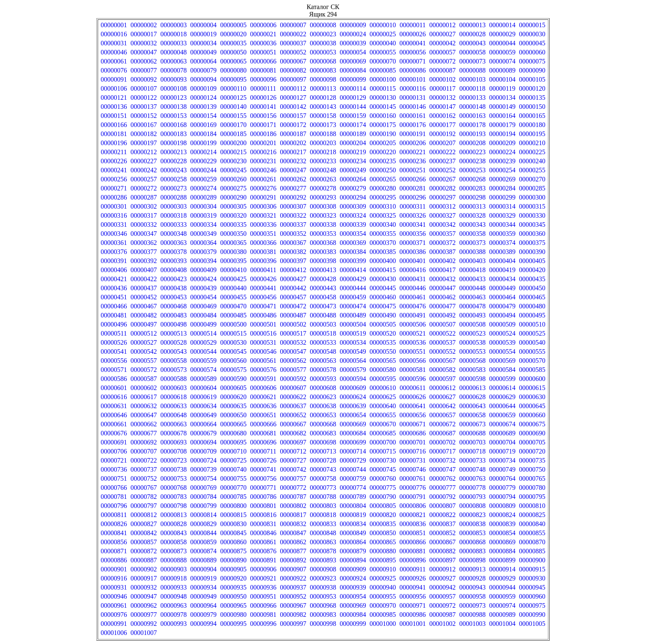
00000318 (173, 215)
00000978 (173, 615)
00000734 (502, 460)
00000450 (532, 288)
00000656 (413, 415)
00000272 (144, 188)
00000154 (204, 116)
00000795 (532, 497)
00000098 (323, 79)
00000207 (442, 143)
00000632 (144, 406)
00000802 (293, 506)
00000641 (413, 406)
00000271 (114, 188)
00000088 (473, 70)
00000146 (413, 107)
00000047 (144, 52)
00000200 (233, 143)
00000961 (114, 605)
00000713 (323, 451)
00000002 (144, 25)
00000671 (413, 424)
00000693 (173, 442)
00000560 (233, 361)
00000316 (114, 215)
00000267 (442, 179)
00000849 (353, 533)
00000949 (204, 596)
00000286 (114, 197)
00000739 (204, 469)
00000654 (353, 415)
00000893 (323, 560)
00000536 (413, 342)
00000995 (233, 624)
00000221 (413, 152)
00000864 (353, 542)
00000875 (233, 551)
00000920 (233, 578)
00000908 (323, 569)
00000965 (233, 605)
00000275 (233, 188)
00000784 (204, 497)
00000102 (442, 79)
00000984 (353, 615)
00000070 (383, 61)
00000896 (413, 560)
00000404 (502, 261)
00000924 (353, 578)
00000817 (293, 515)
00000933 (173, 587)
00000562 (293, 361)
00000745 (383, 469)
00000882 (442, 551)
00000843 (173, 533)
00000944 (502, 587)
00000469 (204, 306)
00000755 (233, 478)
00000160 (383, 116)
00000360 (532, 234)
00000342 (442, 224)
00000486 (263, 315)
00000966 (263, 605)
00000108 (173, 88)
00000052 (293, 52)
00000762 (442, 478)
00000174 (353, 125)
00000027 (442, 34)
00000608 (323, 388)
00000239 (502, 161)
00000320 (233, 215)
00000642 (442, 406)
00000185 (233, 134)
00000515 (233, 333)
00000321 (263, 215)
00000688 (473, 433)
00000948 (173, 596)
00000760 (383, 478)
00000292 (293, 197)
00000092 (144, 79)
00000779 (502, 488)
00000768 (173, 488)
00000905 (233, 569)
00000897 (442, 560)
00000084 (353, 70)
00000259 (204, 179)
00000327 (442, 215)
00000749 (502, 469)
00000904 (204, 569)
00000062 (144, 61)
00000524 (502, 333)
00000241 (114, 170)
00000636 (263, 406)
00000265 (383, 179)
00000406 (114, 270)
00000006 (263, 25)
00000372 (442, 243)
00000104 (502, 79)
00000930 (532, 578)
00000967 (293, 605)
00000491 (413, 315)
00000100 (383, 79)
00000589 (204, 379)
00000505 (383, 324)
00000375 (532, 243)
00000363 (173, 243)
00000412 (293, 270)
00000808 (473, 506)
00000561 (263, 361)
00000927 (442, 578)
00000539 (502, 342)
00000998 (323, 624)
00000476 (413, 306)
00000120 (532, 88)
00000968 (323, 605)
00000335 (233, 224)
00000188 (323, 134)
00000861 (263, 542)
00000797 (144, 506)
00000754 (204, 478)
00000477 (442, 306)
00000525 (532, 333)
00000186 (263, 134)
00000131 (413, 98)
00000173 (323, 125)
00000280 (383, 188)
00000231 (263, 161)
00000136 (114, 107)
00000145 (383, 107)
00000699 (353, 442)
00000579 (353, 370)
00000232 (293, 161)
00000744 (353, 469)
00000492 (442, 315)
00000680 (233, 433)
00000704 (502, 442)
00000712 (293, 451)
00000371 (413, 243)
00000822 (442, 515)
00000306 (263, 206)
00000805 (383, 506)
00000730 (383, 460)
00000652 (293, 415)
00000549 (353, 351)
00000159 (353, 116)
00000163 (473, 116)
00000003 (173, 25)
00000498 (173, 324)
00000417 (442, 270)
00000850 (383, 533)
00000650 (233, 415)
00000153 (173, 116)
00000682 (293, 433)
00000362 (144, 243)
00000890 (233, 560)
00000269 (502, 179)
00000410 (233, 270)
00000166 (114, 125)
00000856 (114, 542)
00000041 (413, 43)
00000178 (473, 125)
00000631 (114, 406)
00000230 (233, 161)
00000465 (532, 297)
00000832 (293, 524)
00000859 (204, 542)
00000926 (413, 578)
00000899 (502, 560)
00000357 (442, 234)
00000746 (413, 469)
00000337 (293, 224)
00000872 (144, 551)
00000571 (114, 370)
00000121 (114, 98)
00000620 (233, 397)
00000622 (293, 397)
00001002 (442, 624)
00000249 (353, 170)
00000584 (502, 370)
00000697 (293, 442)
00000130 (383, 98)
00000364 (204, 243)
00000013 (473, 25)
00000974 (502, 605)
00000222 (442, 152)
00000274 (204, 188)
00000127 (293, 98)
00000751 (114, 478)
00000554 (502, 351)
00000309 (353, 206)
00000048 (173, 52)
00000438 (173, 288)
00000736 (114, 469)
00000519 (353, 333)
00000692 (144, 442)
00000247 (293, 170)
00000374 (502, 243)
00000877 (293, 551)
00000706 (114, 451)
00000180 (532, 125)
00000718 (473, 451)
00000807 (442, 506)
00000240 (532, 161)
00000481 (114, 315)
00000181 (114, 134)
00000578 (323, 370)
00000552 (442, 351)
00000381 (263, 252)
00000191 (413, 134)
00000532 (293, 342)
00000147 (442, 107)
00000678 (173, 433)
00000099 (353, 79)
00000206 (413, 143)
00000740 (233, 469)
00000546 (263, 351)
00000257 (144, 179)
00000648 (173, 415)
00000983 (323, 615)
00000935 (233, 587)
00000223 (473, 152)
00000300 (532, 197)
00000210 (532, 143)
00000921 (263, 578)
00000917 (144, 578)
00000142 (293, 107)
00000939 (353, 587)
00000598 (473, 379)
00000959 (502, 596)
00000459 (353, 297)
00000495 (532, 315)
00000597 (442, 379)
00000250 (383, 170)
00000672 (442, 424)
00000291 (263, 197)
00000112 (293, 88)
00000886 (114, 560)
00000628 (473, 397)
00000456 (263, 297)
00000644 (502, 406)
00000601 (114, 388)
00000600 (532, 379)
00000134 (502, 98)
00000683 (323, 433)
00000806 (413, 506)
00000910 (383, 569)
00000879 (353, 551)
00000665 (233, 424)
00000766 (114, 488)
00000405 (532, 261)
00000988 (473, 615)
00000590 (233, 379)
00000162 (442, 116)
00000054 (353, 52)
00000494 (502, 315)
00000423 (173, 279)
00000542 (144, 351)
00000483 (173, 315)
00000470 (233, 306)
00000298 (473, 197)
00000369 (353, 243)
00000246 (263, 170)
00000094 (204, 79)
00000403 (473, 261)
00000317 (144, 215)
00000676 (114, 433)
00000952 (293, 596)
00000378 (173, 252)
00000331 (114, 224)
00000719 (502, 451)
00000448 (473, 288)
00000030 (532, 34)
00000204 (353, 143)
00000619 (204, 397)
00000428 (323, 279)
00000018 (173, 34)
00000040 (383, 43)
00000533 (323, 342)
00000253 (473, 170)
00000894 (353, 560)
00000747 (442, 469)
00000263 (323, 179)
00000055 (383, 52)
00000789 (353, 497)
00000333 (173, 224)
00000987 (442, 615)
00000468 (173, 306)
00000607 (293, 388)
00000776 (413, 488)
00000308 (323, 206)
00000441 (263, 288)
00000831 (263, 524)
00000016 (114, 34)
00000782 (144, 497)
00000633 (173, 406)
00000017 (144, 34)
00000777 (442, 488)
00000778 (473, 488)
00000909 (353, 569)
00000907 (293, 569)
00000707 (144, 451)
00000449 (502, 288)
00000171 (263, 125)
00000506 (413, 324)
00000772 (293, 488)
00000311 (413, 206)
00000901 (114, 569)
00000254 (502, 170)
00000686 (413, 433)
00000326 (413, 215)
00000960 (532, 596)
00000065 (233, 61)
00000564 (353, 361)
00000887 (144, 560)
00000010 (383, 25)
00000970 (383, 605)
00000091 (114, 79)
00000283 (473, 188)
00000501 (263, 324)
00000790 (383, 497)
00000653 (323, 415)
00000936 (263, 587)
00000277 (293, 188)
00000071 (413, 61)
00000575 (233, 370)
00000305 (233, 206)
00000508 (473, 324)
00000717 (442, 451)
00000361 (114, 243)
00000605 (233, 388)
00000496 (114, 324)
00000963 (173, 605)
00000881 (413, 551)
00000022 (293, 34)
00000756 (263, 478)
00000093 (173, 79)
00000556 (114, 361)
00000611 (413, 388)
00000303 (173, 206)
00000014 (502, 25)
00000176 (413, 125)
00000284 (502, 188)
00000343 (473, 224)
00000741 (263, 469)
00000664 (204, 424)
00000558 (173, 361)
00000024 (353, 34)
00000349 (204, 234)
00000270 (532, 179)
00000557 (144, 361)
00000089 (502, 70)
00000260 (233, 179)
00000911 (413, 569)
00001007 (144, 633)
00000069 (353, 61)
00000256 (114, 179)
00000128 (323, 98)
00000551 (413, 351)
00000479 (502, 306)
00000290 (233, 197)
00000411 (263, 270)
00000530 (233, 342)
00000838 (473, 524)
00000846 (263, 533)
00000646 (114, 415)
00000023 (323, 34)
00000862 (293, 542)
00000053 (323, 52)
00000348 (173, 234)
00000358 (473, 234)
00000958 (473, 596)
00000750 (532, 469)
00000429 (353, 279)
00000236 (413, 161)
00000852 (442, 533)
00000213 (173, 152)
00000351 (263, 234)
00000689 (502, 433)
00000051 (263, 52)
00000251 (413, 170)
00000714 (353, 451)
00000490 (383, 315)
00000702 (442, 442)
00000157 (293, 116)
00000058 (473, 52)
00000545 (233, 351)
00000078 (173, 70)
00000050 (233, 52)
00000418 (473, 270)
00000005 (233, 25)
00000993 (173, 624)
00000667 (293, 424)
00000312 (442, 206)
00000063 (173, 61)
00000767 (144, 488)
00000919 (204, 578)
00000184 (204, 134)
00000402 (442, 261)
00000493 (473, 315)
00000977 (144, 615)
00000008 (323, 25)
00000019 (204, 34)
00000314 (502, 206)
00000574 (204, 370)
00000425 (233, 279)
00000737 (144, 469)
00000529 (204, 342)
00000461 (413, 297)
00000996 (263, 624)
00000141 (263, 107)
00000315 (532, 206)
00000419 (502, 270)
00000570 (532, 361)
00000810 (532, 506)
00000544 (204, 351)
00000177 (442, 125)
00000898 (473, 560)
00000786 (263, 497)
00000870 (532, 542)
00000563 (323, 361)
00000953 (323, 596)
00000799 (204, 506)
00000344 (502, 224)
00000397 (293, 261)
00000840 (532, 524)
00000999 (353, 624)
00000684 (353, 433)
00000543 (173, 351)
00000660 (532, 415)
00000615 (532, 388)
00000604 (204, 388)
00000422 (144, 279)
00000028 (473, 34)
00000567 (442, 361)
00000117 (442, 88)
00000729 (353, 460)
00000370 (383, 243)
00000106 (114, 88)
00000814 (204, 515)
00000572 (144, 370)
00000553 (473, 351)
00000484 (204, 315)
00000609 (353, 388)
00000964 (204, 605)
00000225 (532, 152)
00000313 (473, 206)
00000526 (114, 342)
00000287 (144, 197)
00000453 (173, 297)
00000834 (353, 524)
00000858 (173, 542)
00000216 (263, 152)
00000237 (442, 161)
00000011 (413, 25)
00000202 (293, 143)
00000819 (353, 515)
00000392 (144, 261)
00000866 (413, 542)
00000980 (233, 615)
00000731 (413, 460)
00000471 (263, 306)
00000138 (173, 107)
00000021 (263, 34)
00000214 (204, 152)
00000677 (144, 433)
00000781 (114, 497)
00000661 (114, 424)
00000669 (353, 424)
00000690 (532, 433)
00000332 (144, 224)
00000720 (532, 451)
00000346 (114, 234)
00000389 (502, 252)
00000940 (383, 587)
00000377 (144, 252)
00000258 (173, 179)
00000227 (144, 161)
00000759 (353, 478)
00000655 (383, 415)
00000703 (473, 442)
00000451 (114, 297)
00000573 (173, 370)
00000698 (323, 442)
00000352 (293, 234)
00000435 (532, 279)
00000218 (323, 152)
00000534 (353, 342)
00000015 (532, 25)
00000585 (532, 370)
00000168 (173, 125)
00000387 (442, 252)
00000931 (114, 587)
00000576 (263, 370)
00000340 (383, 224)
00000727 (293, 460)
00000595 (383, 379)
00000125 (233, 98)
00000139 (204, 107)
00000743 (323, 469)
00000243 (173, 170)
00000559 (204, 361)
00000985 (383, 615)
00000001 (114, 25)
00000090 (532, 70)
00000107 (144, 88)
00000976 (114, 615)
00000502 (293, 324)
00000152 (144, 116)
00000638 (323, 406)
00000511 (114, 333)
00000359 (502, 234)
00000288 (173, 197)
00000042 (442, 43)
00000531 (263, 342)
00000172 (293, 125)
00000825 (532, 515)
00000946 (114, 596)
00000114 (353, 88)
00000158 (323, 116)
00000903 (173, 569)
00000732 (442, 460)
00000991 (114, 624)
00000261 (263, 179)
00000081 (263, 70)
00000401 (413, 261)
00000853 (473, 533)
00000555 (532, 351)
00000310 (383, 206)
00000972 (442, 605)
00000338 (323, 224)
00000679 (204, 433)
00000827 (144, 524)
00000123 (173, 98)
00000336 (263, 224)
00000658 (473, 415)
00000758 (323, 478)
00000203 (323, 143)
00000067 (293, 61)
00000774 (353, 488)
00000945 (532, 587)
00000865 (383, 542)
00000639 (353, 406)
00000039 (353, 43)
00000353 (323, 234)
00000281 (413, 188)
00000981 (263, 615)
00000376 (114, 252)
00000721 (114, 460)
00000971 (413, 605)
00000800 (233, 506)
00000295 (383, 197)
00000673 (473, 424)
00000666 (263, 424)
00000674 (502, 424)
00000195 (532, 134)
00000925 (383, 578)
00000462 (442, 297)
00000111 (263, 88)
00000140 (233, 107)
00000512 (144, 333)
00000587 (144, 379)
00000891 (263, 560)
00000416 (413, 270)
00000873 (173, 551)
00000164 (502, 116)
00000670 (383, 424)
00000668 (323, 424)
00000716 (413, 451)
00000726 (263, 460)
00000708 (173, 451)
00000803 (323, 506)
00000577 (293, 370)
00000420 (532, 270)
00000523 (473, 333)
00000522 (442, 333)
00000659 (502, 415)
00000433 (473, 279)
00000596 (413, 379)
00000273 (173, 188)
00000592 (293, 379)
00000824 (502, 515)
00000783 (173, 497)
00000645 (532, 406)
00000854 (502, 533)
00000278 (323, 188)
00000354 (353, 234)
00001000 (383, 624)
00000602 (144, 388)
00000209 (502, 143)
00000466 (114, 306)
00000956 (413, 596)
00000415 (383, 270)
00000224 (502, 152)
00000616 (114, 397)
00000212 (144, 152)
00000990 (532, 615)
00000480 (532, 306)
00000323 (323, 215)
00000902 (144, 569)
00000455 (233, 297)
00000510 (532, 324)
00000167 (144, 125)
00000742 (293, 469)
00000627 (442, 397)
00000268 (473, 179)
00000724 (204, 460)
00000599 (502, 379)
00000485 (233, 315)
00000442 (293, 288)
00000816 (263, 515)
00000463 (473, 297)
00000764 (502, 478)
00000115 (383, 88)
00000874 (204, 551)
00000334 (204, 224)
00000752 (144, 478)
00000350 (233, 234)
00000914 (502, 569)
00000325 (383, 215)
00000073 (473, 61)
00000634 (204, 406)
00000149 (502, 107)
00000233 (323, 161)
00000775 (383, 488)
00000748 (473, 469)
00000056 (413, 52)
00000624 (353, 397)
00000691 (114, 442)
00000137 (144, 107)
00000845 (233, 533)
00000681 (263, 433)
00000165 (532, 116)
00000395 (233, 261)
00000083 (323, 70)
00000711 (263, 451)
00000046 (114, 52)
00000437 (144, 288)
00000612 (442, 388)
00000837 (442, 524)
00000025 (383, 34)
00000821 (413, 515)
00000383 (323, 252)
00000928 (473, 578)
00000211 (114, 152)
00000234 (353, 161)
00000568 (473, 361)
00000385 (383, 252)
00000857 (144, 542)
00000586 (114, 379)
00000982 (293, 615)
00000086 (413, 70)
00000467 (144, 306)
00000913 (473, 569)
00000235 (383, 161)
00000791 (413, 497)
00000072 (442, 61)
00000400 (383, 261)
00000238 (473, 161)
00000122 (144, 98)
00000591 (263, 379)
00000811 (114, 515)
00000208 (473, 143)
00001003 (473, 624)
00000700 (383, 442)
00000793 (473, 497)
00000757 (293, 478)
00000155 (233, 116)
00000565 (383, 361)
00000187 (293, 134)
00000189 (353, 134)
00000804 (353, 506)
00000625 (383, 397)
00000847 (293, 533)
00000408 (173, 270)
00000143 (323, 107)
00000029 (502, 34)
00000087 (442, 70)
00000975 (532, 605)
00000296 (413, 197)
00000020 (233, 34)
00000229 (204, 161)
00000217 (293, 152)
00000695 (233, 442)
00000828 (173, 524)
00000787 (293, 497)
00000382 (293, 252)
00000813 (173, 515)
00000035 (233, 43)
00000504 (353, 324)
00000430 (383, 279)
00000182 (144, 134)
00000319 (204, 215)
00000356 (413, 234)
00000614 (502, 388)
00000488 (323, 315)
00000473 (323, 306)
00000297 (442, 197)
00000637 (293, 406)
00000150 (532, 107)
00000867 (442, 542)
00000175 (383, 125)
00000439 (204, 288)
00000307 (293, 206)
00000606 (263, 388)
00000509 (502, 324)
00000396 (263, 261)
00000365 (233, 243)
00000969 (353, 605)
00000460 (383, 297)
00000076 (114, 70)
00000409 (204, 270)
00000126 (263, 98)
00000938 (323, 587)
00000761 (413, 478)
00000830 (233, 524)
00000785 (233, 497)
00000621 (263, 397)
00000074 (502, 61)
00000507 (442, 324)
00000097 (293, 79)
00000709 (204, 451)
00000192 (442, 134)
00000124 (204, 98)
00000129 (353, 98)
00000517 (293, 333)
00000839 (502, 524)
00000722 (144, 460)
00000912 (442, 569)
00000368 (323, 243)
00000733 (473, 460)
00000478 (473, 306)
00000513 (173, 333)
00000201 (263, 143)
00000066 (263, 61)
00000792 (442, 497)
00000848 (323, 533)
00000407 (144, 270)
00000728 (323, 460)
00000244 (204, 170)
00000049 (204, 52)
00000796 (114, 506)
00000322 (293, 215)
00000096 (263, 79)
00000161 (413, 116)
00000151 (114, 116)
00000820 (383, 515)
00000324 (353, 215)
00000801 (263, 506)
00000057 (442, 52)
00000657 (442, 415)
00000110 (233, 88)
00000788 (323, 497)
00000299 (502, 197)
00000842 (144, 533)
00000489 (353, 315)
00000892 (293, 560)
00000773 (323, 488)
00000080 (233, 70)
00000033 (173, 43)
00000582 (442, 370)
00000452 (144, 297)
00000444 (353, 288)
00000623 (323, 397)
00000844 (204, 533)
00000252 (442, 170)
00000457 (293, 297)
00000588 (173, 379)
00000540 (532, 342)
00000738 (173, 469)
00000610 (383, 388)
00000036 (263, 43)
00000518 (323, 333)
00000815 (233, 515)
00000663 (173, 424)
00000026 (413, 34)
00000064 (204, 61)
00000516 (263, 333)
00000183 (173, 134)
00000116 (413, 88)
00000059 (502, 52)
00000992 (144, 624)
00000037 (293, 43)
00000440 (233, 288)
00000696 (263, 442)
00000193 (473, 134)
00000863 (323, 542)
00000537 (442, 342)
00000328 (473, 215)
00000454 (204, 297)
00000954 (353, 596)
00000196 (114, 143)
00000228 (173, 161)
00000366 (263, 243)
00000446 (413, 288)
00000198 (173, 143)
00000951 (263, 596)
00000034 (204, 43)
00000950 (233, 596)
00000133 (473, 98)
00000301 (114, 206)
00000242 (144, 170)
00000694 (204, 442)
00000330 (532, 215)
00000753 (173, 478)
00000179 (502, 125)
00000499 (204, 324)
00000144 (353, 107)
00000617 (144, 397)
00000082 (293, 70)
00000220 (383, 152)
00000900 (532, 560)
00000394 (204, 261)
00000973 (473, 605)
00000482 (144, 315)
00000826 (114, 524)
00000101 (413, 79)
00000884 (502, 551)
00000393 (173, 261)
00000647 (144, 415)
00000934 (204, 587)
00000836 (413, 524)
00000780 (532, 488)
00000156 (263, 116)
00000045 (532, 43)
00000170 (233, 125)
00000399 (353, 261)
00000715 (383, 451)
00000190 (383, 134)
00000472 (293, 306)
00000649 (204, 415)
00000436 (114, 288)
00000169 (204, 125)
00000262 (293, 179)
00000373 (473, 243)
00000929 (502, 578)
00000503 (323, 324)
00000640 (383, 406)
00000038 (323, 43)
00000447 (442, 288)
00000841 (114, 533)
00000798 (173, 506)
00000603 (173, 388)
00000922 (293, 578)
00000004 (204, 25)
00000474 (353, 306)
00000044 (502, 43)
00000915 (532, 569)
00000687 (442, 433)
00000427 (293, 279)
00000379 (204, 252)
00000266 (413, 179)
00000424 (204, 279)
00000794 (502, 497)
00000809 (502, 506)
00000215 (233, 152)
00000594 (353, 379)
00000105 (532, 79)
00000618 (173, 397)
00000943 (473, 587)
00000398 (323, 261)
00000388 (473, 252)
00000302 (144, 206)
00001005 (532, 624)
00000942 (442, 587)
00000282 (442, 188)
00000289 (204, 197)
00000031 (114, 43)
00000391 (114, 261)
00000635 (233, 406)
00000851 (413, 533)
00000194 (502, 134)
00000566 (413, 361)
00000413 (323, 270)
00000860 (233, 542)
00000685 (383, 433)
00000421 (114, 279)
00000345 (532, 224)
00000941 (413, 587)
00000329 (502, 215)
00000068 (323, 61)
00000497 (144, 324)
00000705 (532, 442)
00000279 (353, 188)
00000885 (532, 551)
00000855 (532, 533)
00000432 (442, 279)
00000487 (293, 315)
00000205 (383, 143)
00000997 (293, 624)
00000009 (353, 25)
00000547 (293, 351)
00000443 (323, 288)
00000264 (353, 179)
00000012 (442, 25)
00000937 (293, 587)
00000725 (233, 460)
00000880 (383, 551)
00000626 (413, 397)
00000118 (472, 88)
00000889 (204, 560)
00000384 (353, 252)
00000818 (323, 515)
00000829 (204, 524)
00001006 (114, 633)
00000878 (323, 551)
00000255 (532, 170)
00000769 (204, 488)
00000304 (204, 206)
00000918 (173, 578)
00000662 (144, 424)
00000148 (473, 107)
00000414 (353, 270)
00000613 (473, 388)
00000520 (383, 333)
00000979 (204, 615)
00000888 (173, 560)
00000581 (413, 370)
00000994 (204, 624)
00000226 (114, 161)
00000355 (383, 234)
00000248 (323, 170)
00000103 (473, 79)
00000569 (502, 361)
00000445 (383, 288)
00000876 (263, 551)
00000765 (532, 478)
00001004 (502, 624)
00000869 (502, 542)
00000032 (144, 43)
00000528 (173, 342)
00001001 (413, 624)
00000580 (383, 370)
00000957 (442, 596)
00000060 (532, 52)
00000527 (144, 342)
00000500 (233, 324)
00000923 (323, 578)
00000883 (473, 551)
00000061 (114, 61)
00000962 (144, 605)
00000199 (204, 143)
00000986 (413, 615)
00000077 (144, 70)
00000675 (532, 424)
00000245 (233, 170)
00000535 (383, 342)
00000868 (473, 542)
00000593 (323, 379)
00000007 (293, 25)
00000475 (383, 306)
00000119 (502, 88)
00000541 (114, 351)
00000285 (532, 188)
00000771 (263, 488)
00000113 (323, 88)
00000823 (473, 515)
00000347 (144, 234)
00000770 (233, 488)
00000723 (173, 460)
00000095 (233, 79)
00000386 (413, 252)
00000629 (502, 397)
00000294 (353, 197)
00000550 (383, 351)
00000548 (323, 351)
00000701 (413, 442)
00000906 (263, 569)
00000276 (263, 188)
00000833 (323, 524)
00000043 (473, 43)
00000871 (114, 551)
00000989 (502, 615)
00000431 (413, 279)
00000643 (473, 406)
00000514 (204, 333)
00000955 (383, 596)
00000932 (144, 587)
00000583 (473, 370)
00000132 (442, 98)
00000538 (473, 342)
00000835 (383, 524)
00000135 (532, 98)
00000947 (144, 596)
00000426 (263, 279)
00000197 (144, 143)
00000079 (204, 70)
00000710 (233, 451)
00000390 (532, 252)
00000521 (413, 333)
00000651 (263, 415)
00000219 (353, 152)
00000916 (114, 578)
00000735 (532, 460)
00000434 (502, 279)
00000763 (473, 478)
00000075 (532, 61)
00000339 (353, 224)
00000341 (413, 224)
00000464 (502, 297)
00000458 (323, 297)
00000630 (532, 397)
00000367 (293, 243)
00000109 (204, 88)
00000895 (383, 560)
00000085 (383, 70)
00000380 (233, 252)
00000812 (144, 515)
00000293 (323, 197)
